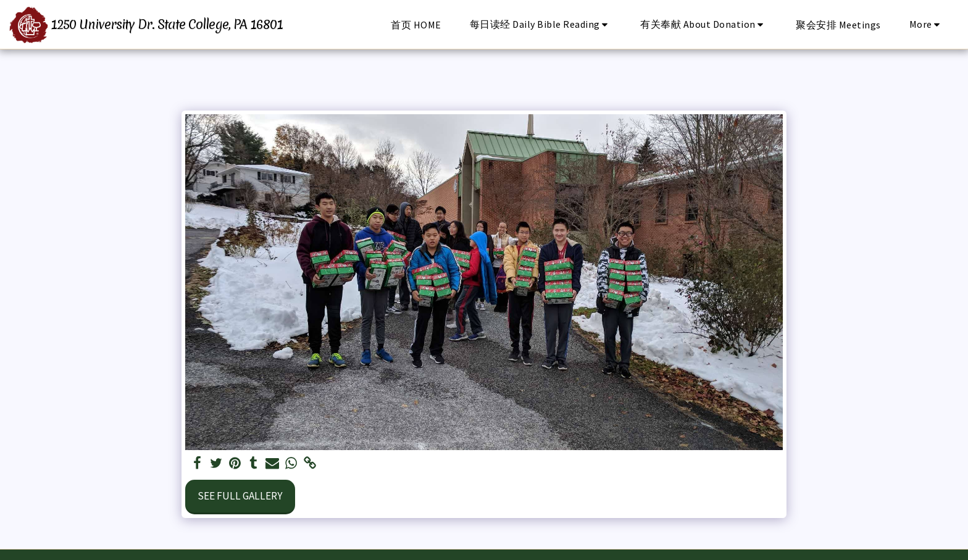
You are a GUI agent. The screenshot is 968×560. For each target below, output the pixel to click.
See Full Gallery (240, 496)
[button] (541, 24)
